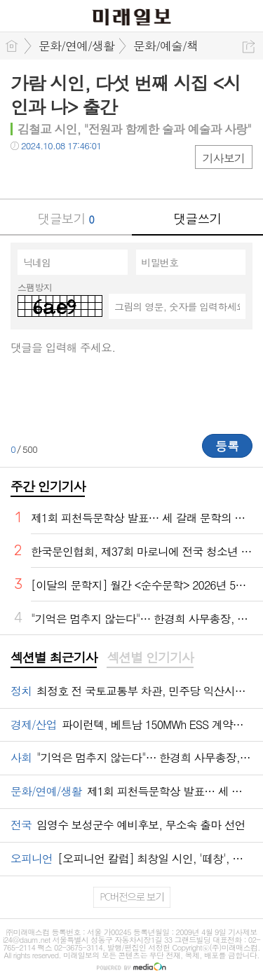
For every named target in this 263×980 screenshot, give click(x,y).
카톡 (79, 174)
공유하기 (249, 47)
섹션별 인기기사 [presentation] (150, 658)
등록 (227, 446)
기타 (107, 174)
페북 (23, 174)
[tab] (54, 658)
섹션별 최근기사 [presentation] (54, 658)
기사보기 (224, 158)
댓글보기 (66, 218)
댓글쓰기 (197, 218)
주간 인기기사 (48, 486)
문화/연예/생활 (76, 46)
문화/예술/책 (166, 46)
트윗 (51, 174)
